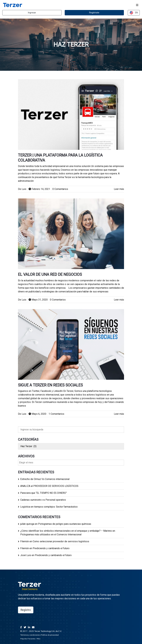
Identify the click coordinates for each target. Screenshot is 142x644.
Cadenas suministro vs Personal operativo (43, 500)
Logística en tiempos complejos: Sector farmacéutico (49, 507)
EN (134, 13)
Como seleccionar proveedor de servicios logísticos (61, 541)
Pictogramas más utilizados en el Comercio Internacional (51, 534)
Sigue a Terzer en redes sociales (50, 385)
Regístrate (94, 13)
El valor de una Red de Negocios (50, 274)
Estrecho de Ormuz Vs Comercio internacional (45, 479)
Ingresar (32, 13)
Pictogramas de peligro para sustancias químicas (65, 524)
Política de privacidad (50, 635)
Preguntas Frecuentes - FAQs (30, 639)
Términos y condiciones (30, 635)
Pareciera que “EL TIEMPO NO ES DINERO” (44, 493)
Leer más (119, 189)
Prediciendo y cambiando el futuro (51, 548)
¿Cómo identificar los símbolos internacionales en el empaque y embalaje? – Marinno (66, 531)
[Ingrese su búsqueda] (71, 430)
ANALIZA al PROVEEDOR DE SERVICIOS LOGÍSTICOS (49, 486)
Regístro (26, 610)
